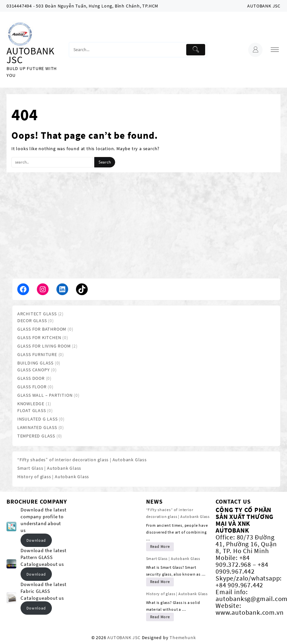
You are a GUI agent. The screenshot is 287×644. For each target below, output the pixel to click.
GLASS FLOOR (32, 387)
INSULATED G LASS (38, 419)
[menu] (275, 50)
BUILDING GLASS (35, 363)
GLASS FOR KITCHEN (39, 337)
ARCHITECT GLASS (37, 314)
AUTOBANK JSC (30, 55)
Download (36, 540)
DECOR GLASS (32, 321)
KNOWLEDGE (31, 404)
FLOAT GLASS (32, 410)
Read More (160, 546)
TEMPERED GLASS (36, 436)
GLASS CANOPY (34, 370)
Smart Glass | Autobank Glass (49, 468)
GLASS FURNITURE (37, 354)
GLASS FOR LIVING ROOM (44, 346)
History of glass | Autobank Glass (53, 477)
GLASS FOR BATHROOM (42, 329)
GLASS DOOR (31, 378)
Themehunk (183, 637)
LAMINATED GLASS (37, 427)
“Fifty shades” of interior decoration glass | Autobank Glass (82, 460)
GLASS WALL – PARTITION (45, 395)
